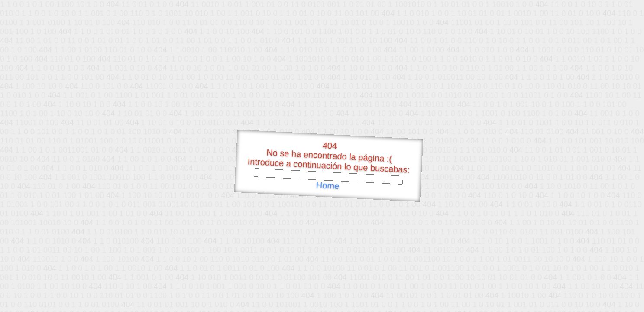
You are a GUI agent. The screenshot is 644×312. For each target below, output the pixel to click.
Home (327, 186)
